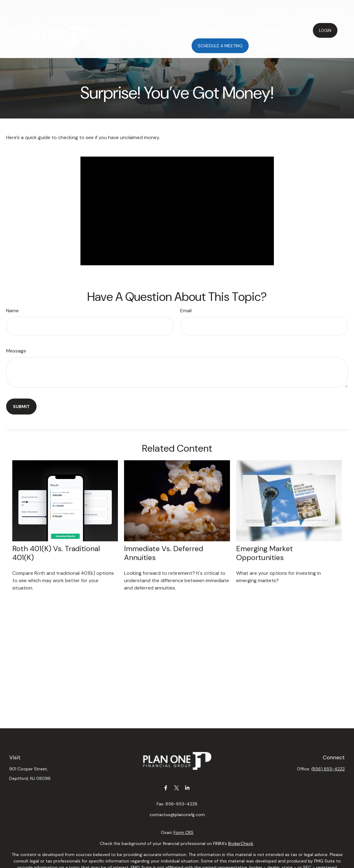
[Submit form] (21, 407)
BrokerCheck (241, 843)
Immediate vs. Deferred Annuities (164, 553)
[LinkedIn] (187, 788)
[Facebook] (166, 788)
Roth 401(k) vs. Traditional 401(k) (56, 553)
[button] (130, 12)
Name (12, 311)
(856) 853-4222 (328, 769)
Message (16, 351)
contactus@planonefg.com (177, 815)
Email (186, 311)
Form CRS (183, 832)
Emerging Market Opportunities (265, 553)
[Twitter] (176, 788)
